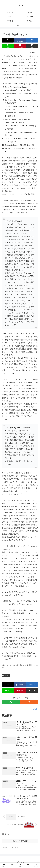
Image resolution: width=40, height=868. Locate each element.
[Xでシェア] (8, 40)
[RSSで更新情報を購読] (29, 702)
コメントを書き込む (20, 841)
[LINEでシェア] (8, 46)
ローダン (6, 675)
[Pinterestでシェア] (20, 46)
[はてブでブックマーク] (32, 40)
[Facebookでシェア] (20, 40)
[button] (32, 46)
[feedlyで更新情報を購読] (11, 702)
